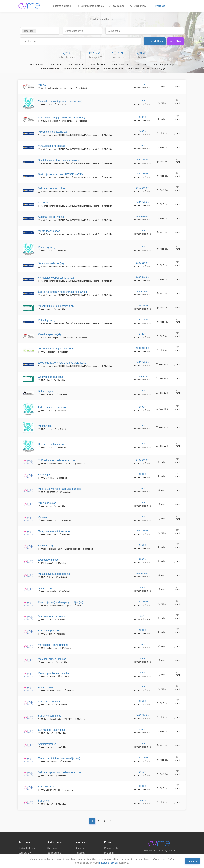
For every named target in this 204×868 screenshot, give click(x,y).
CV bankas (117, 6)
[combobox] (40, 31)
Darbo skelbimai (61, 6)
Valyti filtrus (155, 41)
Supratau (192, 861)
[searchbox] (39, 30)
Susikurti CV (138, 6)
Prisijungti (159, 6)
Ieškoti (176, 41)
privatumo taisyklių (109, 863)
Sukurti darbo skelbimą (90, 6)
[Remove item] (35, 31)
